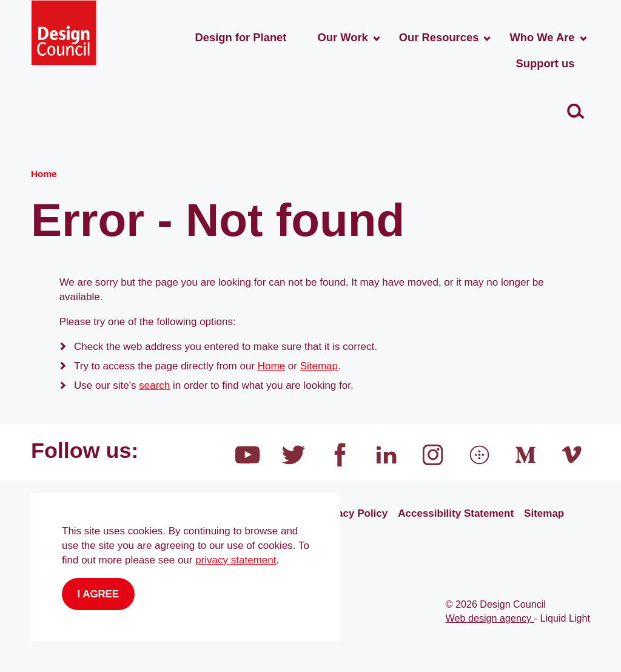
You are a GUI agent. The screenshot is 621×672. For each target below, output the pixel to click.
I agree (99, 594)
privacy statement (236, 560)
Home (271, 366)
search (154, 385)
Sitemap (319, 366)
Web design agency (490, 618)
